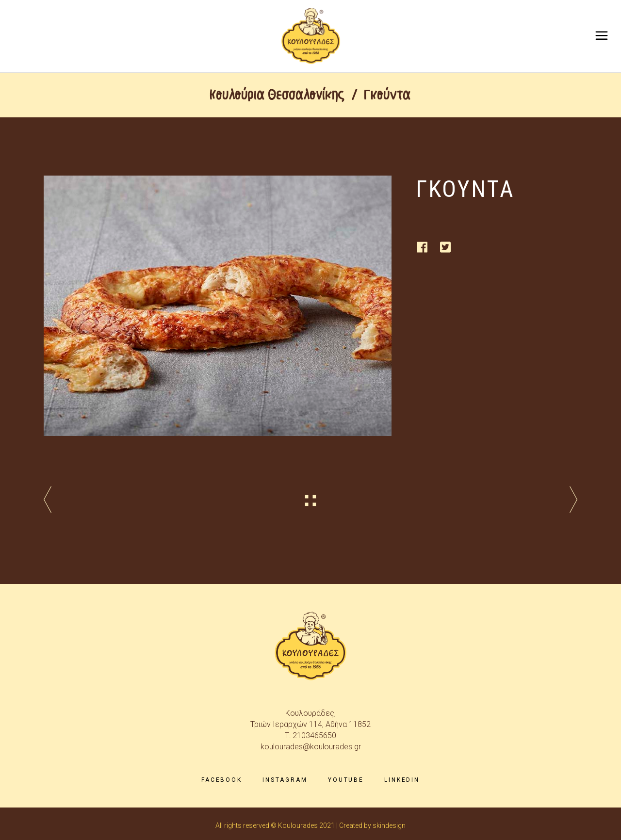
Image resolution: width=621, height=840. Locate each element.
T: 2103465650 (310, 735)
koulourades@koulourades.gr (311, 747)
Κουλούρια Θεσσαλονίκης (278, 95)
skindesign (389, 825)
